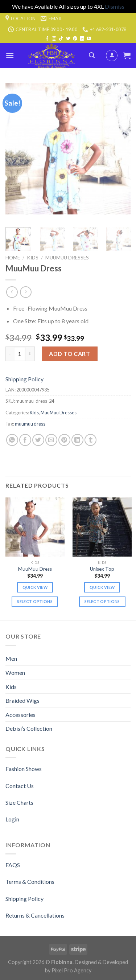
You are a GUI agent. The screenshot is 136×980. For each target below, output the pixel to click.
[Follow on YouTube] (89, 39)
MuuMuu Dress (35, 569)
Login (12, 819)
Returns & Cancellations (35, 915)
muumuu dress (30, 424)
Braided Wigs (22, 700)
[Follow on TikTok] (61, 39)
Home (13, 258)
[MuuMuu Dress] (35, 527)
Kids (33, 258)
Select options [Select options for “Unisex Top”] (102, 601)
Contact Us (20, 786)
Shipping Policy (24, 379)
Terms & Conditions (30, 881)
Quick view (35, 587)
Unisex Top (102, 569)
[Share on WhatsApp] (12, 440)
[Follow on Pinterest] (75, 39)
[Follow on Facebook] (47, 39)
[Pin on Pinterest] (64, 440)
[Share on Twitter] (38, 440)
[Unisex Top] (102, 527)
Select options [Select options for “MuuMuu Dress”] (35, 601)
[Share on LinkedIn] (77, 440)
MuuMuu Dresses (67, 258)
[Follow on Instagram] (54, 39)
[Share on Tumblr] (90, 440)
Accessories (20, 715)
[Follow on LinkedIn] (82, 39)
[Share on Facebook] (25, 440)
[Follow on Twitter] (68, 39)
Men (11, 658)
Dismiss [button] (115, 6)
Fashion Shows (24, 769)
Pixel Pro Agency (71, 970)
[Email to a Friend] (51, 440)
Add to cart (69, 354)
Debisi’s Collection (29, 728)
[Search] (92, 55)
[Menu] (10, 55)
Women (15, 673)
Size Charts (19, 802)
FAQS (13, 865)
